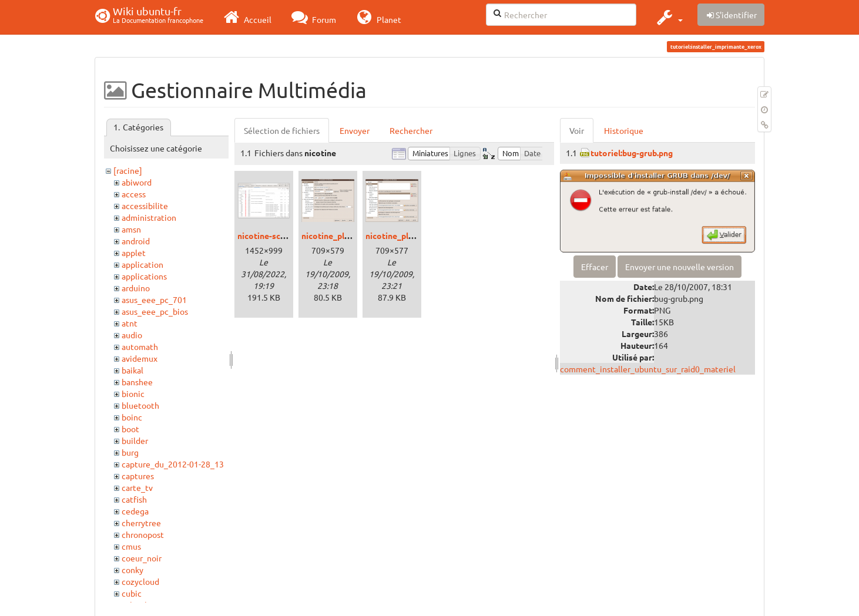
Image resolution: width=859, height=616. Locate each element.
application (142, 264)
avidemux (140, 358)
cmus (131, 546)
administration (149, 217)
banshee (137, 382)
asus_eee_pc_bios (155, 311)
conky (132, 570)
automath (140, 346)
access (134, 194)
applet (134, 253)
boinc (132, 417)
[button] (668, 17)
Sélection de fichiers (282, 130)
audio (132, 335)
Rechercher (411, 130)
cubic (132, 593)
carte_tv (137, 487)
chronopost (143, 534)
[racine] (128, 170)
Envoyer (355, 130)
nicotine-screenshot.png (284, 235)
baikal (132, 370)
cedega (135, 511)
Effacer (595, 267)
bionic (133, 393)
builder (135, 440)
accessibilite (145, 206)
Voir (577, 130)
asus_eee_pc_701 (154, 299)
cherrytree (141, 523)
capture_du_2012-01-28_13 (173, 464)
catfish (134, 499)
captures (138, 476)
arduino (136, 288)
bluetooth (140, 405)
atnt (130, 323)
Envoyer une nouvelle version (680, 267)
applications (144, 276)
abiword (137, 182)
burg (130, 452)
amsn (131, 229)
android (136, 241)
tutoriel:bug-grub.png (632, 153)
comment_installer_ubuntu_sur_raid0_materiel (648, 369)
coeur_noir (142, 558)
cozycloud (140, 581)
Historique (624, 130)
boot (130, 429)
